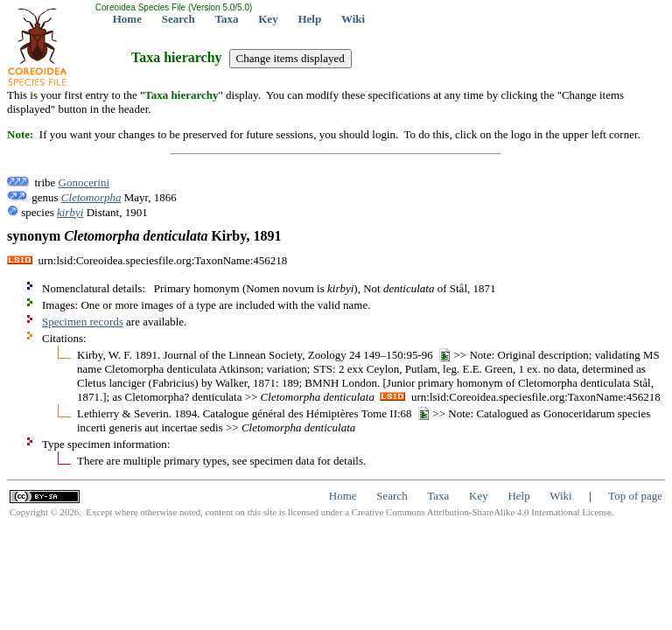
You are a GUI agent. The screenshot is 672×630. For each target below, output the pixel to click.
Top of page (635, 496)
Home (127, 19)
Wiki (353, 19)
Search (178, 19)
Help (309, 19)
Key (268, 19)
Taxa (227, 19)
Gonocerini (84, 182)
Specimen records (83, 322)
